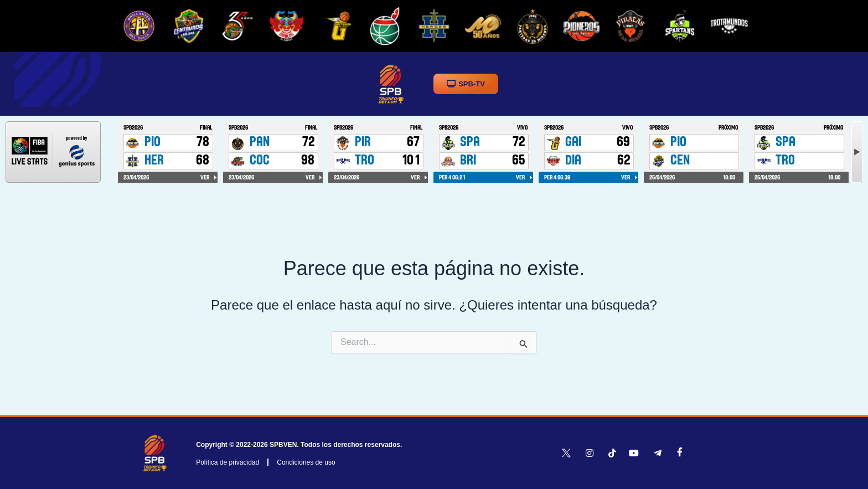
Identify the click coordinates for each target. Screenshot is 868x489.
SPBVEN (283, 445)
